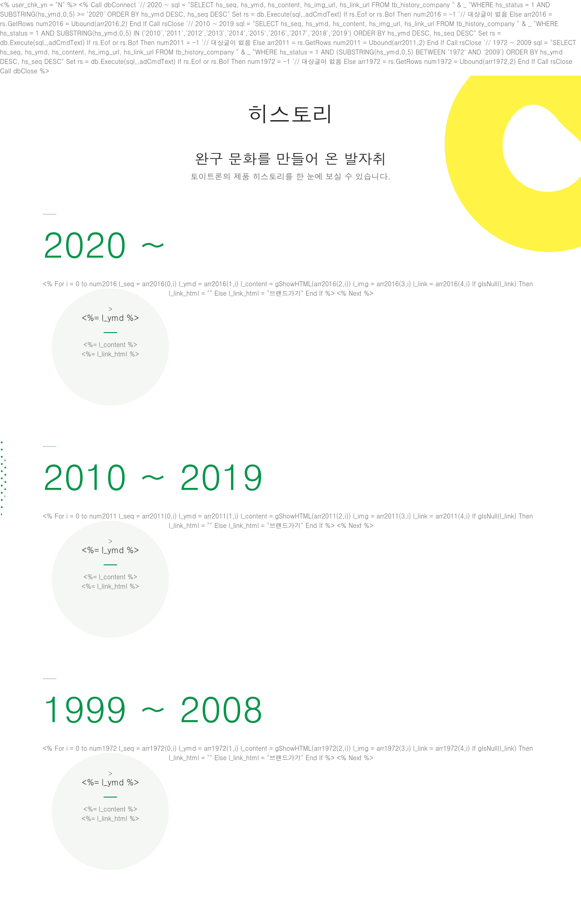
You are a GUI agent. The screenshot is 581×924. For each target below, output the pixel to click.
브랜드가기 (285, 293)
